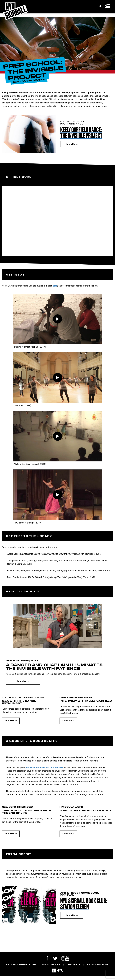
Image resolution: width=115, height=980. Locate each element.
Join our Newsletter (23, 965)
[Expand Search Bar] (100, 6)
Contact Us (74, 965)
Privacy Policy (51, 965)
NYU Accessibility (98, 965)
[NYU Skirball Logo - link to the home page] (15, 11)
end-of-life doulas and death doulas (45, 767)
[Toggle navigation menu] (108, 6)
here (55, 286)
